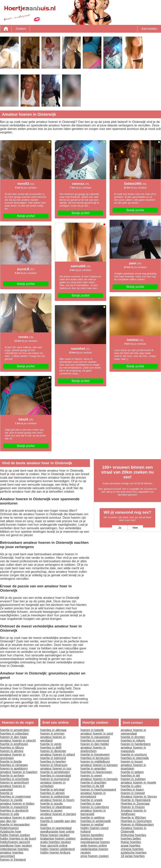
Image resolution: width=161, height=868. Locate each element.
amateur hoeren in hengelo (99, 779)
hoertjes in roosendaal (56, 776)
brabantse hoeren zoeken (58, 839)
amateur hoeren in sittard (58, 755)
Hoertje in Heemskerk (136, 800)
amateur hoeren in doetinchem (93, 749)
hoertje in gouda (51, 804)
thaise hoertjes (131, 842)
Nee (135, 528)
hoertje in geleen (132, 772)
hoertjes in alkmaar (53, 730)
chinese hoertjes (132, 849)
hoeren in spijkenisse (55, 797)
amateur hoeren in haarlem (19, 772)
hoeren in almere (12, 751)
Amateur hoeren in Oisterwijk (134, 830)
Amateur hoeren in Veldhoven (134, 812)
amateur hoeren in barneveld (93, 812)
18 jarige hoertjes (133, 856)
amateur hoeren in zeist (97, 734)
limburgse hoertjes (133, 835)
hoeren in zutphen (133, 779)
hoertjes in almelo (52, 793)
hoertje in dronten (133, 737)
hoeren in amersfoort (14, 783)
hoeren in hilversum (54, 765)
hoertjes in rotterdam (14, 734)
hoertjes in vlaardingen (56, 807)
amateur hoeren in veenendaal (133, 732)
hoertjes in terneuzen (95, 758)
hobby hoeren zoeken (15, 835)
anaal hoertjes (131, 846)
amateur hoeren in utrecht (18, 741)
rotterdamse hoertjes (14, 849)
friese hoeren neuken (55, 835)
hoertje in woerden (93, 769)
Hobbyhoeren (9, 828)
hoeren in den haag (13, 737)
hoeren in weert (91, 776)
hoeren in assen (51, 811)
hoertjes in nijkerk (133, 741)
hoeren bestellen (92, 835)
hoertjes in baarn (132, 790)
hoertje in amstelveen (55, 772)
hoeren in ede (10, 814)
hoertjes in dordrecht (14, 811)
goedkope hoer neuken (16, 846)
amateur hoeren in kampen (99, 765)
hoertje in (6, 793)
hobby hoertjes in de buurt (18, 839)
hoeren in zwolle (11, 800)
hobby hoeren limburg (55, 853)
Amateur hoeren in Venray (139, 797)
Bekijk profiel (26, 216)
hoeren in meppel (133, 793)
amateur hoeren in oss (56, 769)
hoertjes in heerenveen (96, 772)
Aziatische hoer (11, 832)
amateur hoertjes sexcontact (12, 854)
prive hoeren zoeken (95, 856)
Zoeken (21, 29)
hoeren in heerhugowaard (98, 790)
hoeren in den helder (95, 744)
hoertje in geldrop (93, 818)
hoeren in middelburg (95, 762)
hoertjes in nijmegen (14, 765)
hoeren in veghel (92, 825)
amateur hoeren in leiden (17, 804)
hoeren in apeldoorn (14, 769)
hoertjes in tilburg (12, 748)
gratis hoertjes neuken (56, 842)
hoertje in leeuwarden (15, 825)
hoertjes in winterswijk (96, 821)
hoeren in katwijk (92, 730)
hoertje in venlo (51, 744)
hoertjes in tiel (130, 776)
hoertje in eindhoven (14, 744)
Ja (120, 528)
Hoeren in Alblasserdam (137, 825)
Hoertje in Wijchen (133, 818)
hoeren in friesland (13, 860)
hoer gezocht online (54, 846)
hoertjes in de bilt (92, 786)
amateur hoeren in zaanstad (13, 788)
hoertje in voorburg (134, 755)
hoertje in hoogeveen (95, 755)
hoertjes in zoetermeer (15, 797)
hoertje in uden (131, 786)
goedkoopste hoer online (57, 832)
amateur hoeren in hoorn (57, 800)
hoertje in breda (11, 762)
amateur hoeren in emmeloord (93, 795)
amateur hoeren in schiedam (53, 784)
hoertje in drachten (94, 783)
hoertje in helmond (53, 758)
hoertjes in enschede (14, 779)
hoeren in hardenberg (136, 744)
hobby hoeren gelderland (58, 849)
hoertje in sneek (92, 800)
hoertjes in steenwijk (135, 758)
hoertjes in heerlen (53, 762)
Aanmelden (149, 29)
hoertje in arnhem (12, 776)
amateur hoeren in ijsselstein (133, 767)
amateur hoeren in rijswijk (138, 783)
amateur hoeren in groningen (13, 756)
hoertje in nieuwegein (95, 737)
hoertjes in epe (91, 804)
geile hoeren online (94, 846)
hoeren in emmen (52, 734)
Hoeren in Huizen (133, 807)
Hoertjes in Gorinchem (136, 821)
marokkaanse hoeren (95, 842)
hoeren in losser (132, 762)
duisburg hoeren (92, 839)
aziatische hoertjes (134, 853)
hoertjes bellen (131, 839)
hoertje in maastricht (14, 807)
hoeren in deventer (53, 751)
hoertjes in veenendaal (56, 828)
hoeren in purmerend (55, 779)
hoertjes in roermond (95, 741)
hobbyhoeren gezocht (15, 842)
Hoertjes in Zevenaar (135, 804)
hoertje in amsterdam (15, 730)
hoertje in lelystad (52, 790)
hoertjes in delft (51, 748)
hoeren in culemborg (95, 807)
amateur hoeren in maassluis (133, 749)
